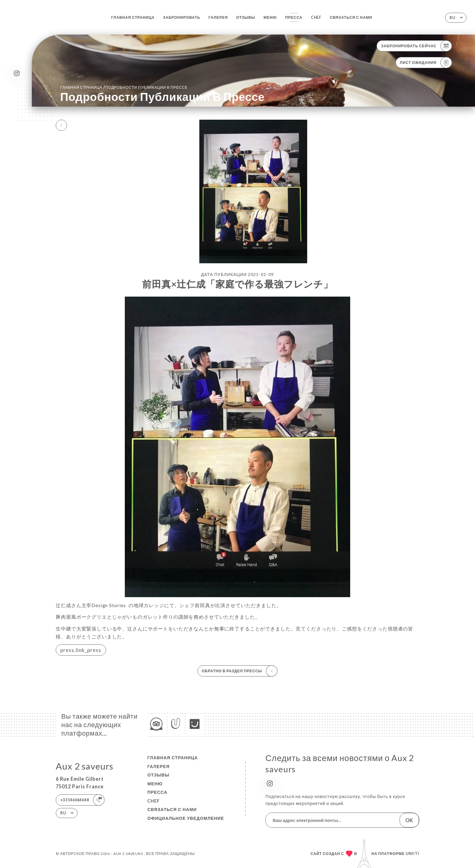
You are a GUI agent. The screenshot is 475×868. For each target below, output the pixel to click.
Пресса (294, 17)
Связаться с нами (351, 17)
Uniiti (412, 854)
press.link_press (81, 650)
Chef (316, 17)
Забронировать (182, 17)
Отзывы (246, 17)
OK (409, 820)
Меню (270, 17)
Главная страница (133, 17)
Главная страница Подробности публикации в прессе (124, 87)
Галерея (218, 17)
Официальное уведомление (186, 818)
